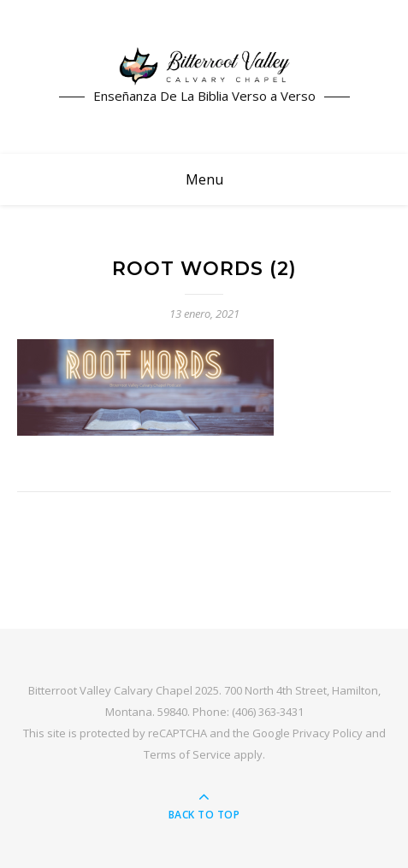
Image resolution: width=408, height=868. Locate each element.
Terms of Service (187, 754)
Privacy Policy (328, 733)
